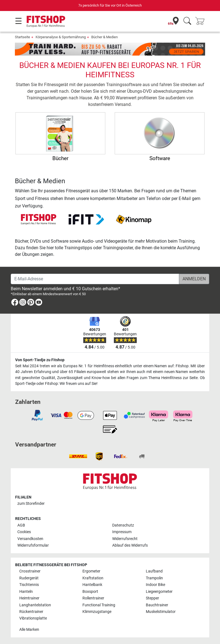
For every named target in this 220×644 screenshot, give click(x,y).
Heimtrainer (29, 598)
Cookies (24, 532)
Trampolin (154, 578)
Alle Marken (29, 630)
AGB (21, 525)
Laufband (154, 571)
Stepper (152, 598)
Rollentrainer (93, 598)
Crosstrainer (30, 571)
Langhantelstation (35, 605)
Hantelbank (92, 585)
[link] (15, 303)
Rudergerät (29, 578)
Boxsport (90, 592)
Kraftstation (93, 578)
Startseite (22, 37)
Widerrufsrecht (125, 539)
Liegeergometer (159, 592)
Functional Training (99, 605)
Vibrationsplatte (33, 618)
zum (31, 504)
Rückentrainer (31, 612)
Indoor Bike (155, 585)
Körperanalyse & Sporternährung (61, 37)
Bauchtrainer (157, 605)
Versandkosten (30, 539)
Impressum (122, 532)
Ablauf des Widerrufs (130, 545)
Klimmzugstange (97, 612)
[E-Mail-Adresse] (95, 279)
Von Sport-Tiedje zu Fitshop (40, 360)
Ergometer (91, 571)
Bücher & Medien (104, 37)
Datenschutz (123, 525)
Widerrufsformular (33, 545)
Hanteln (26, 592)
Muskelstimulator (161, 612)
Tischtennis (29, 585)
